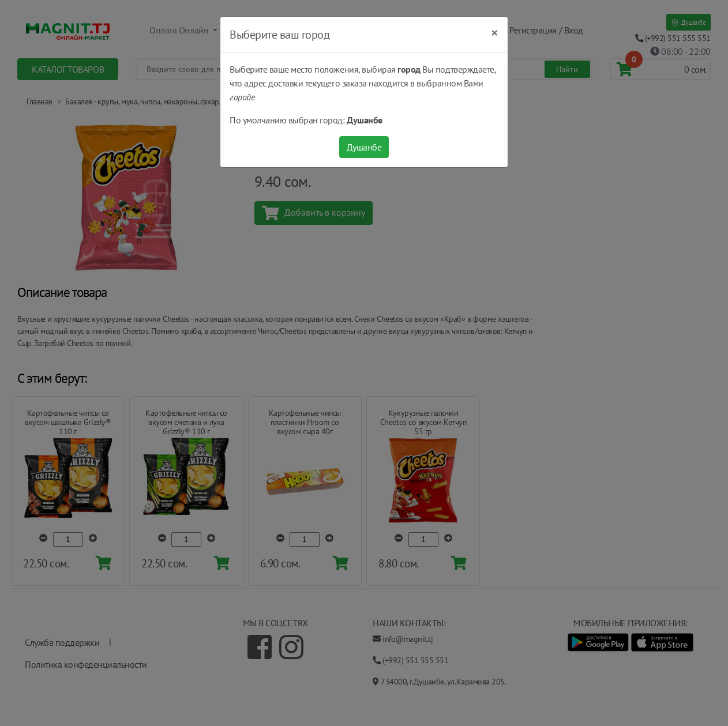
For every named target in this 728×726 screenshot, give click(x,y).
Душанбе (364, 147)
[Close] (495, 33)
